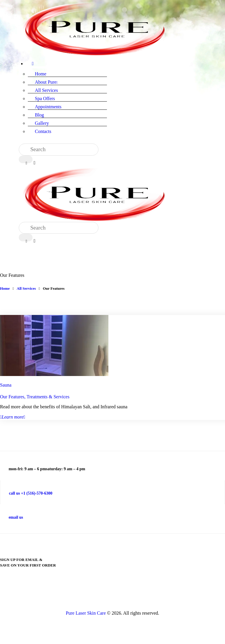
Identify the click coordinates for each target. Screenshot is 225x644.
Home (5, 288)
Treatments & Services (48, 397)
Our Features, (13, 397)
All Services (26, 288)
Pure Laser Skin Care (86, 613)
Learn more (13, 417)
